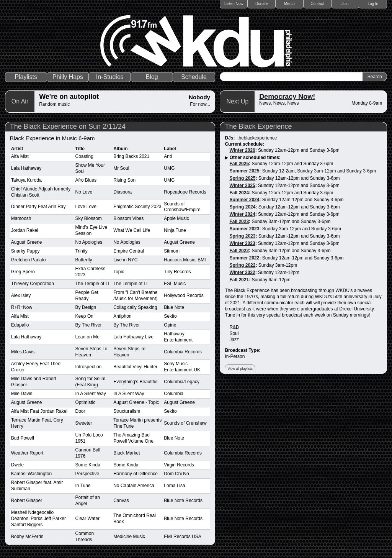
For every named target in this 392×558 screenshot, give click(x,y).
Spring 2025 (242, 178)
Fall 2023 (239, 222)
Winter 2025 (242, 185)
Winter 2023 (242, 243)
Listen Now (234, 4)
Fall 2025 (239, 164)
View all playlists (240, 369)
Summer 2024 (244, 200)
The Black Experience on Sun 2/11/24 (68, 126)
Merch (289, 4)
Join (345, 4)
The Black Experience (258, 126)
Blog (152, 77)
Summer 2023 (244, 229)
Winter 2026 (242, 150)
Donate (261, 4)
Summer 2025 (244, 171)
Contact (317, 4)
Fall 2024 (239, 193)
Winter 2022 (242, 272)
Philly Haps (68, 77)
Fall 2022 (239, 251)
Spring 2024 (242, 207)
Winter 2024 (242, 214)
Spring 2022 (242, 265)
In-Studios (110, 77)
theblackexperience (257, 138)
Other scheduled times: (255, 158)
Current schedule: (244, 144)
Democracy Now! (287, 97)
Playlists (26, 77)
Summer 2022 (244, 258)
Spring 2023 (242, 236)
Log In (373, 4)
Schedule (194, 77)
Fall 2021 (239, 280)
